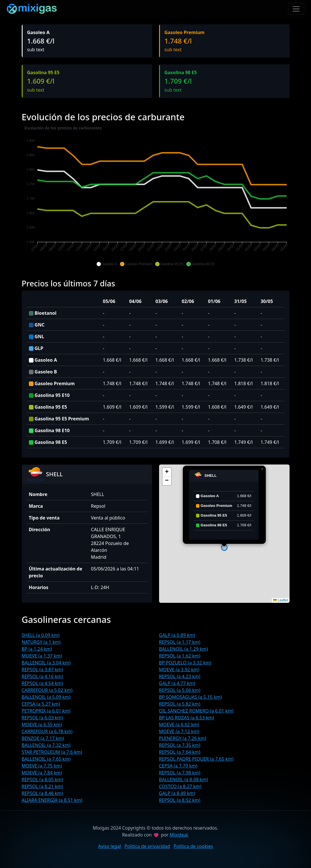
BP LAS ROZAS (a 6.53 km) (187, 718)
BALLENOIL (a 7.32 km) (46, 745)
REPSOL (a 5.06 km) (180, 690)
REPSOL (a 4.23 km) (180, 676)
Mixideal (179, 835)
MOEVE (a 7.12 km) (179, 731)
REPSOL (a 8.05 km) (42, 780)
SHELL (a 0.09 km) (41, 635)
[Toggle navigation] (296, 9)
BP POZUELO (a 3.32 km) (185, 663)
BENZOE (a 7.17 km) (43, 738)
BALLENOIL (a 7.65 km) (46, 759)
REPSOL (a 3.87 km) (42, 670)
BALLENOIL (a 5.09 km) (46, 697)
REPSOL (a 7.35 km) (180, 745)
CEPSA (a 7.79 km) (178, 766)
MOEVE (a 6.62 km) (179, 725)
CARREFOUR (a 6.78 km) (47, 731)
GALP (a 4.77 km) (177, 683)
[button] (107, 264)
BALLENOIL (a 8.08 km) (184, 780)
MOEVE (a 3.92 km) (179, 670)
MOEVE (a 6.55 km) (42, 725)
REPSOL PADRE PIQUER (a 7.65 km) (196, 759)
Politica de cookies (193, 846)
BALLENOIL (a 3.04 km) (46, 663)
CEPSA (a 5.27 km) (41, 704)
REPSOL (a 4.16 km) (42, 676)
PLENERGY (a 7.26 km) (183, 738)
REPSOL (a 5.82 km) (180, 704)
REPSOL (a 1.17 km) (180, 642)
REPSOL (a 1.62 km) (180, 656)
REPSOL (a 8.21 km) (42, 786)
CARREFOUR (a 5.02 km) (47, 690)
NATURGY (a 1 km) (41, 642)
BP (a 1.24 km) (37, 649)
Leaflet (281, 600)
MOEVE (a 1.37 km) (42, 656)
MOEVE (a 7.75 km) (42, 766)
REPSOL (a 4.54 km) (42, 683)
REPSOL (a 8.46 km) (42, 793)
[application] (156, 196)
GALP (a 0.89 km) (177, 635)
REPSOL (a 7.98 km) (180, 773)
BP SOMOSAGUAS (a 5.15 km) (191, 697)
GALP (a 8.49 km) (177, 793)
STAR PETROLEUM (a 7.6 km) (52, 752)
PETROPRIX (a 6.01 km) (46, 711)
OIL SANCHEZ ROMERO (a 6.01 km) (196, 711)
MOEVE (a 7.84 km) (42, 773)
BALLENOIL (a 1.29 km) (184, 649)
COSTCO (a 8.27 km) (180, 786)
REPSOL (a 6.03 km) (42, 718)
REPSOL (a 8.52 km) (180, 800)
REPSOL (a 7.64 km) (180, 752)
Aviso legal (110, 846)
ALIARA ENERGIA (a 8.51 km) (52, 800)
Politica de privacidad (147, 846)
